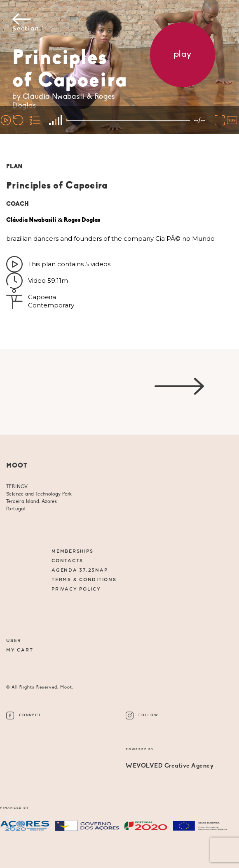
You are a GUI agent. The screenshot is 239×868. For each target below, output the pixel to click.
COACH (18, 204)
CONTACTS (67, 561)
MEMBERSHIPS (72, 551)
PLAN (14, 167)
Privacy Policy (76, 589)
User (14, 641)
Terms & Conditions (84, 580)
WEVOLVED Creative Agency (170, 766)
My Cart (20, 650)
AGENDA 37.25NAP (80, 570)
